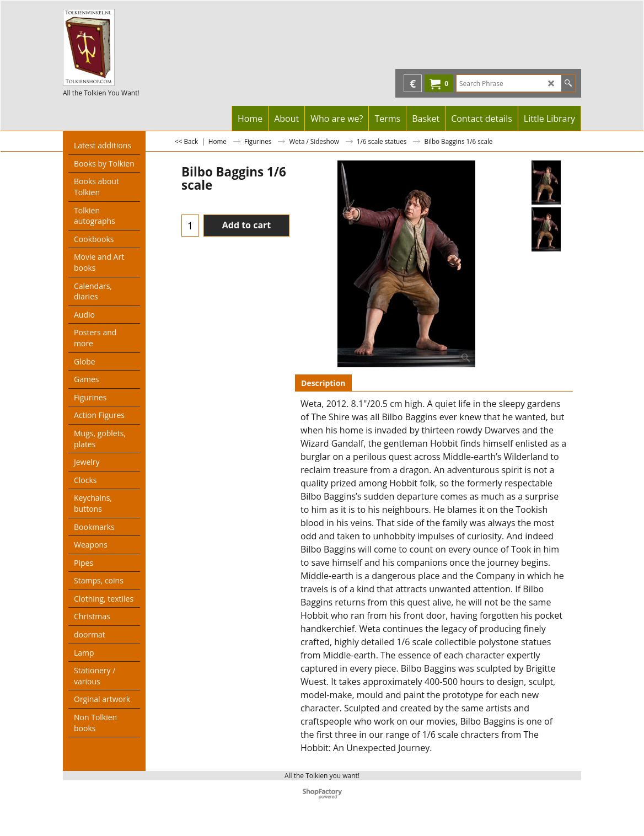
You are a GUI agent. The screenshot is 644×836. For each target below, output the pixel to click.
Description (323, 383)
